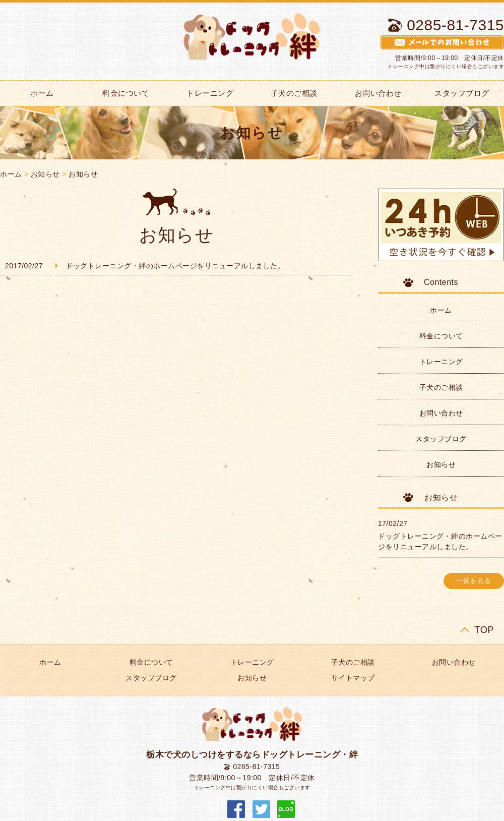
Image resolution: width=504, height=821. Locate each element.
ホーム (11, 174)
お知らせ (45, 174)
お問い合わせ (378, 93)
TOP (484, 630)
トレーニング (210, 93)
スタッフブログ (441, 439)
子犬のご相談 (294, 93)
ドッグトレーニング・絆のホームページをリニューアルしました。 (175, 266)
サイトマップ (353, 678)
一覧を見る (474, 581)
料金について (126, 93)
